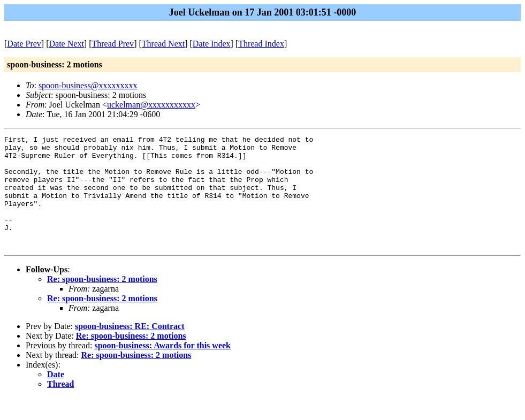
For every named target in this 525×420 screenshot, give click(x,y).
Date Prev (24, 44)
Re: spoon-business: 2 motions (102, 301)
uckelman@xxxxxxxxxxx (151, 105)
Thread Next (163, 44)
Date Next (67, 44)
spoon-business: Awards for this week (162, 368)
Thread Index (261, 44)
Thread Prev (113, 44)
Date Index (212, 44)
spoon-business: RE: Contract (130, 349)
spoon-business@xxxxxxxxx (88, 85)
